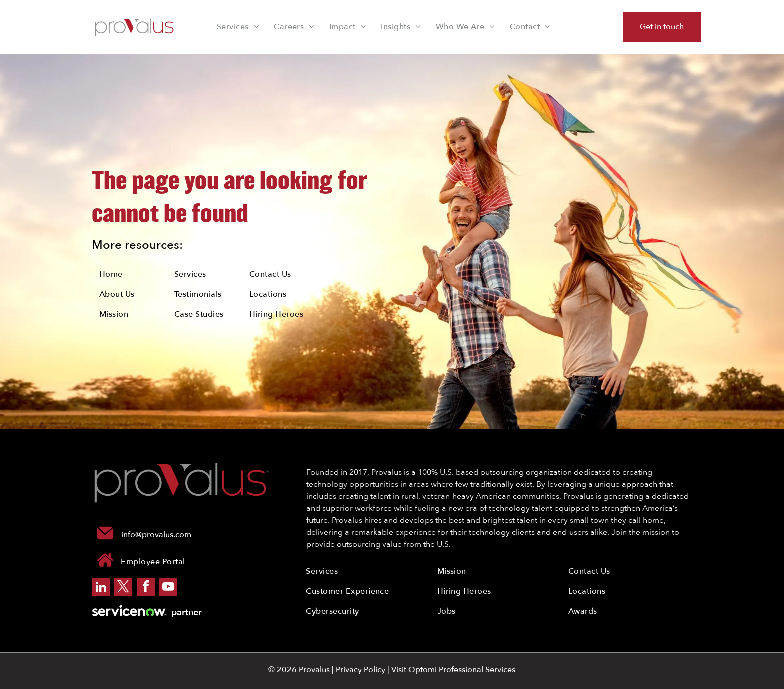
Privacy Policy (361, 670)
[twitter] (123, 588)
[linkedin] (101, 588)
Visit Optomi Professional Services (453, 670)
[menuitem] (238, 27)
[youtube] (168, 588)
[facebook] (146, 588)
